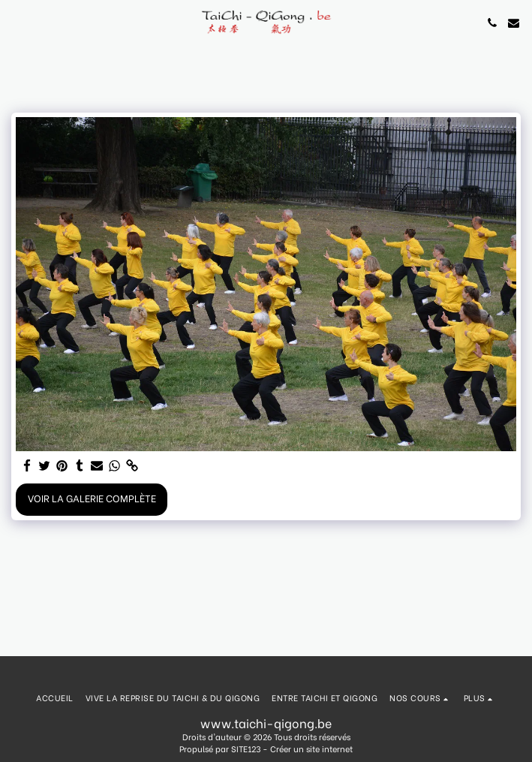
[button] (17, 22)
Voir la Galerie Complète (92, 498)
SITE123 (246, 748)
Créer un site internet (311, 748)
